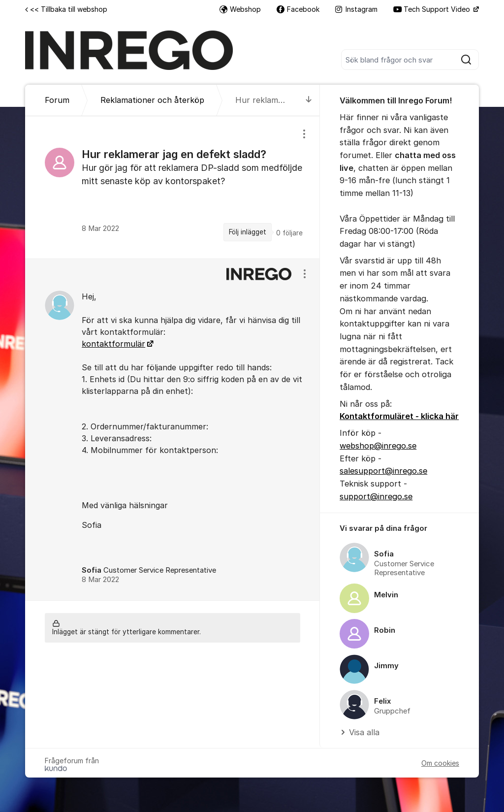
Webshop (240, 9)
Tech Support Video (433, 9)
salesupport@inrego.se (383, 471)
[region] (173, 187)
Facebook (298, 9)
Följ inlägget (248, 232)
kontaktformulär (113, 344)
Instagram (356, 9)
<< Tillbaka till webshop (66, 9)
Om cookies (440, 763)
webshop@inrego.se (378, 446)
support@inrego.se (376, 496)
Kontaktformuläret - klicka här (399, 416)
